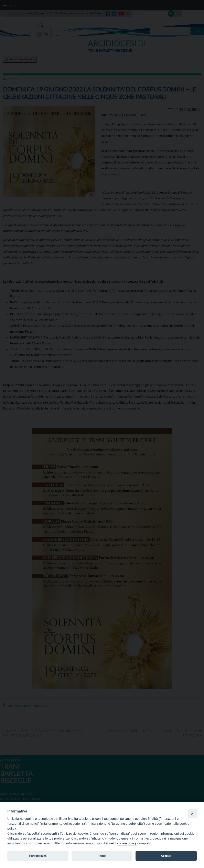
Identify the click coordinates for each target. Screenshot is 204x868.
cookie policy (127, 843)
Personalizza (38, 856)
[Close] (192, 814)
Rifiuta (102, 856)
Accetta (166, 856)
